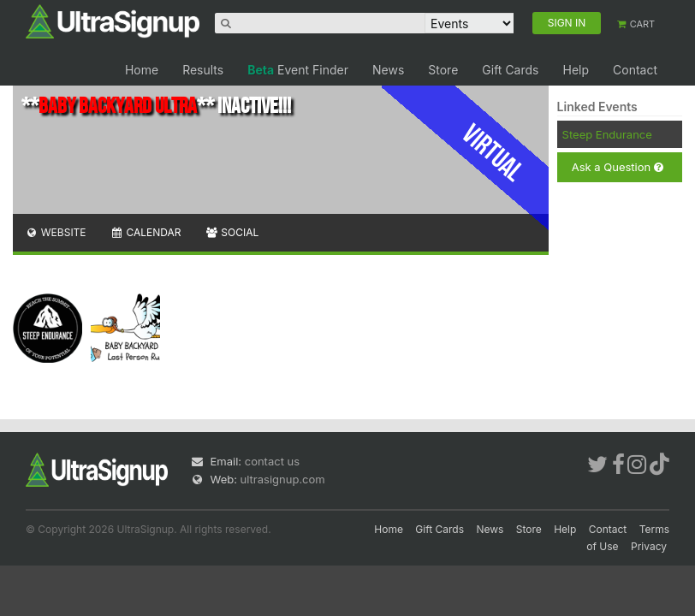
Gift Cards (510, 70)
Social (232, 232)
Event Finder (298, 70)
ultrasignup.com (283, 479)
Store (443, 70)
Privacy (649, 546)
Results (203, 70)
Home (142, 70)
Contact (635, 70)
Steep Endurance (607, 134)
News (388, 70)
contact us (272, 461)
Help (576, 70)
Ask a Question (618, 167)
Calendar (146, 232)
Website (56, 232)
